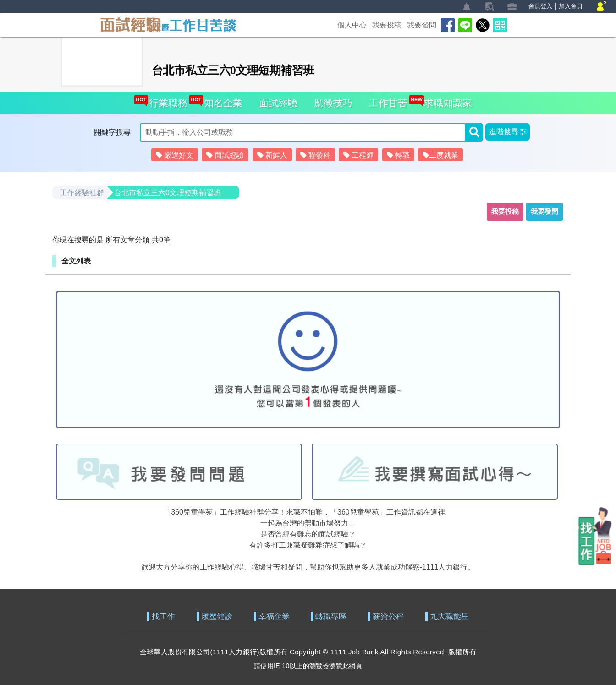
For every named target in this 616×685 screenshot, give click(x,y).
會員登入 (540, 6)
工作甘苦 (388, 103)
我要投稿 (387, 25)
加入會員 (571, 6)
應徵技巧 (333, 103)
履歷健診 (217, 616)
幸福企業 (274, 616)
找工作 (163, 616)
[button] (508, 132)
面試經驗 (278, 103)
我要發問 (422, 25)
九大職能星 (449, 616)
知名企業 (221, 100)
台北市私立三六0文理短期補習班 (168, 193)
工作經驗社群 (82, 193)
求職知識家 (445, 100)
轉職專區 (331, 616)
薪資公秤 (388, 616)
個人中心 (352, 25)
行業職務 (166, 100)
